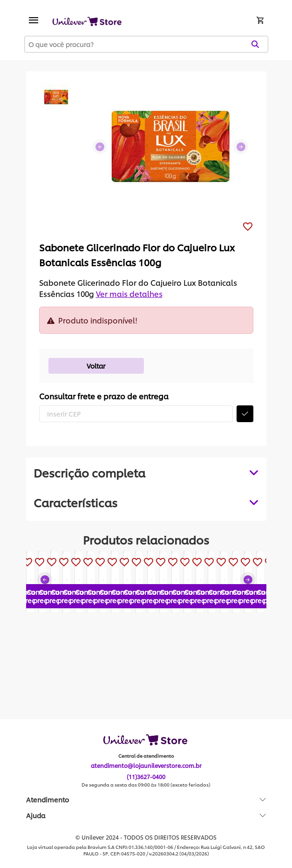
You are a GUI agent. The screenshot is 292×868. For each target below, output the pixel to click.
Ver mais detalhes (129, 293)
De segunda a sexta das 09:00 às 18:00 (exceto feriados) (146, 785)
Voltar (96, 366)
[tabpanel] (146, 502)
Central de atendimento (146, 756)
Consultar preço (74, 663)
